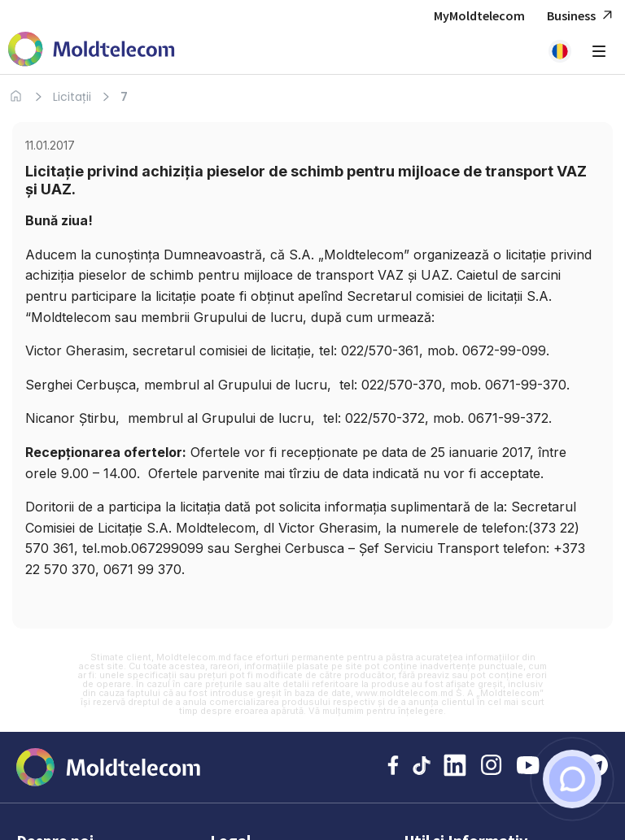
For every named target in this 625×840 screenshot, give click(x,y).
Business (582, 16)
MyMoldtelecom (479, 15)
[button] (560, 51)
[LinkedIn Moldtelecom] (455, 767)
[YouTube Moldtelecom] (528, 767)
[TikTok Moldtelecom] (421, 767)
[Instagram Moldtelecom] (492, 767)
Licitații (72, 97)
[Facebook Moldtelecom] (393, 767)
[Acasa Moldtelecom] (92, 51)
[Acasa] (16, 96)
